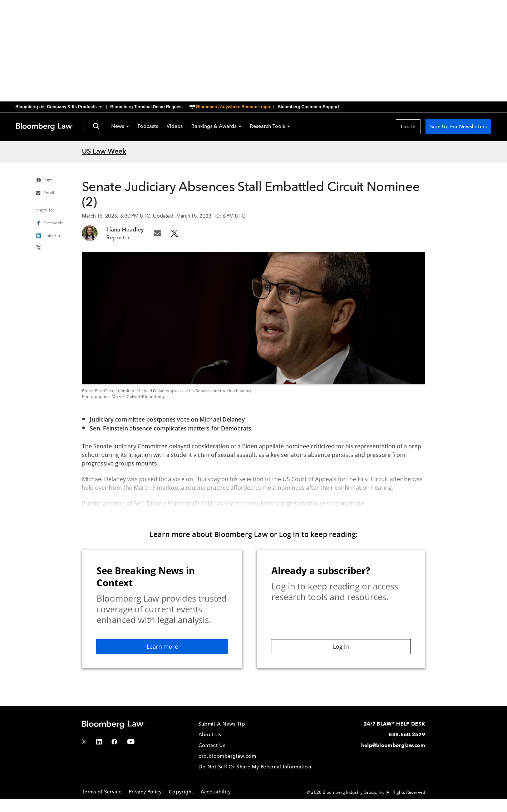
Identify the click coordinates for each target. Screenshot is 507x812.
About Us (210, 735)
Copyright (181, 792)
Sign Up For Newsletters (458, 127)
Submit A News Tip (222, 724)
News (120, 127)
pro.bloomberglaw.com (227, 756)
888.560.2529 (407, 735)
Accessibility (216, 792)
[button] (61, 107)
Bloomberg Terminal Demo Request (146, 107)
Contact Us (212, 745)
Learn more (162, 647)
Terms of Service (102, 792)
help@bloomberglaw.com (393, 745)
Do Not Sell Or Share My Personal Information (255, 767)
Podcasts (148, 127)
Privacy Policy (145, 792)
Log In (408, 127)
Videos (175, 127)
